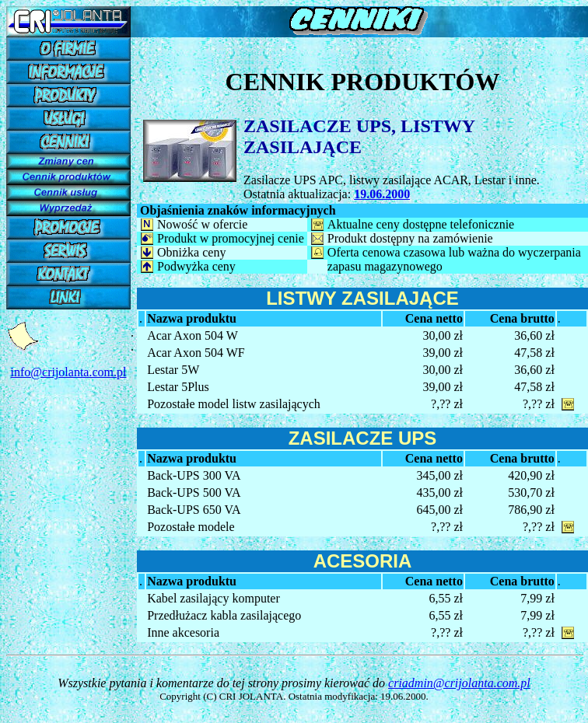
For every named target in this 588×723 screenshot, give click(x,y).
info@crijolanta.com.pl (69, 372)
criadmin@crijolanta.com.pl (459, 683)
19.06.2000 (382, 194)
